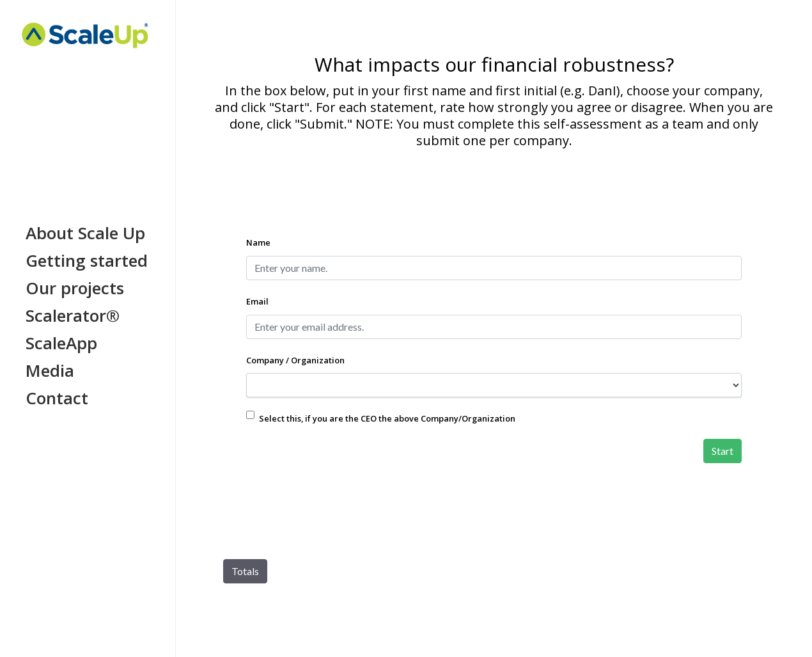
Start (722, 451)
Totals (245, 571)
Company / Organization (295, 360)
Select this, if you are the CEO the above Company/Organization (387, 418)
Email (257, 301)
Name (258, 242)
